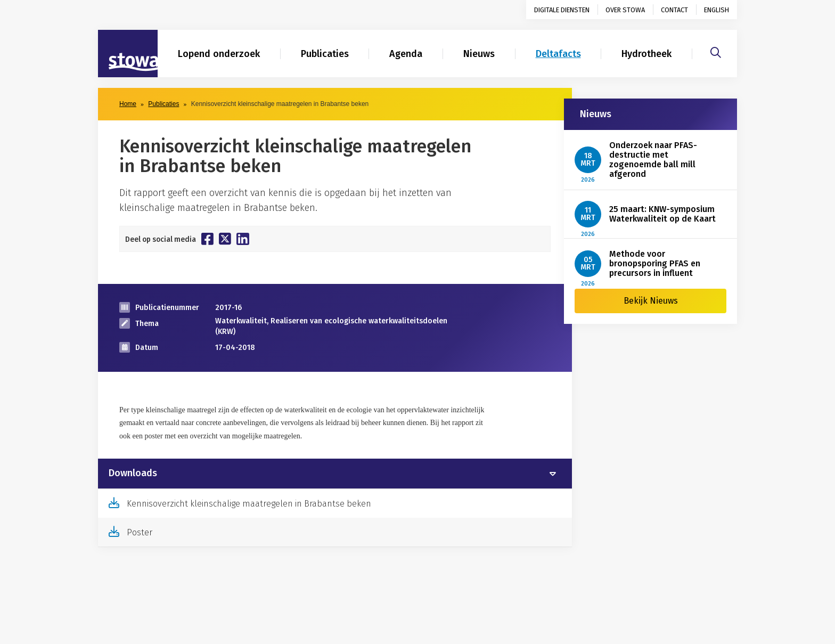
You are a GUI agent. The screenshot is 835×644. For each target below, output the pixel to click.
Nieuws (479, 54)
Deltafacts (558, 54)
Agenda (406, 54)
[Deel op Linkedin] (243, 239)
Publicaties (325, 54)
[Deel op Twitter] (225, 239)
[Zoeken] (716, 51)
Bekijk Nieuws (651, 301)
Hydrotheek (646, 54)
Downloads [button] (133, 474)
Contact (674, 10)
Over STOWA (625, 10)
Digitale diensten (562, 10)
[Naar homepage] (128, 54)
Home (128, 104)
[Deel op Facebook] (207, 239)
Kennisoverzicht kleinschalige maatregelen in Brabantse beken (249, 504)
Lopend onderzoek (219, 54)
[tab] (335, 474)
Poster (140, 532)
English (717, 10)
